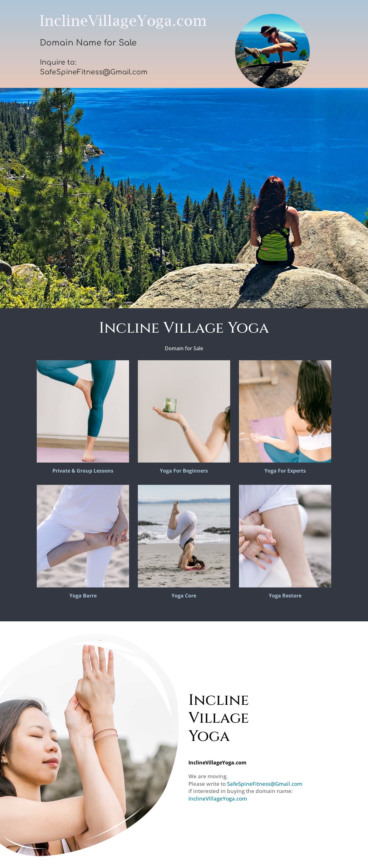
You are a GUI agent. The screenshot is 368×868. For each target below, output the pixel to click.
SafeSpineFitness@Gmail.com (265, 784)
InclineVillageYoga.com (218, 798)
